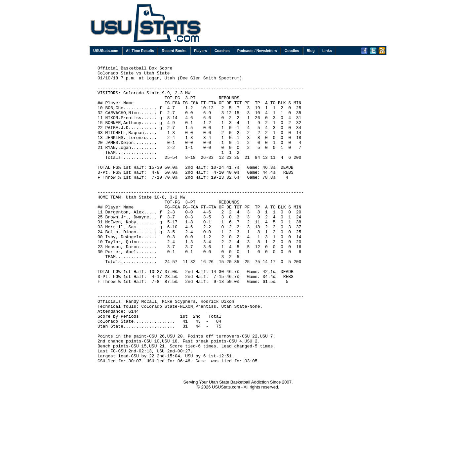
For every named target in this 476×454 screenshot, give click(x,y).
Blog (311, 51)
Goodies (292, 51)
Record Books (174, 51)
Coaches (222, 51)
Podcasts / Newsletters (257, 51)
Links (327, 51)
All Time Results (140, 51)
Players (200, 51)
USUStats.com (106, 51)
